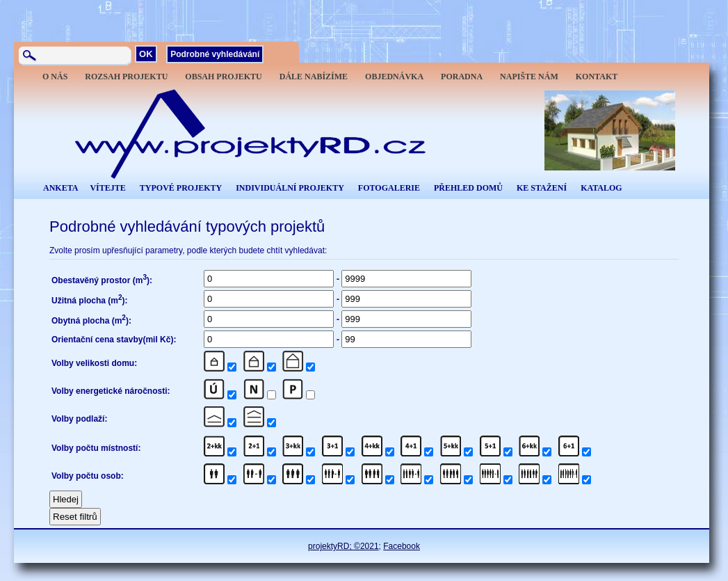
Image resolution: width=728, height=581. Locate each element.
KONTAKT (597, 77)
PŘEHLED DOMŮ (468, 188)
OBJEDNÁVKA (394, 77)
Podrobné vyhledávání (215, 54)
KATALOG (601, 188)
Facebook (402, 546)
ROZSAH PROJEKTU (126, 77)
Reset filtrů (75, 517)
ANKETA (60, 188)
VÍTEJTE (107, 188)
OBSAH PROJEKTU (223, 77)
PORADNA (462, 77)
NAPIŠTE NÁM (529, 77)
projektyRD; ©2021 (343, 546)
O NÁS (55, 77)
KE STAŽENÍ (542, 188)
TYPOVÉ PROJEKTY (181, 188)
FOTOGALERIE (389, 188)
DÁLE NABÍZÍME (314, 77)
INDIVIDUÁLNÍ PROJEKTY (290, 188)
